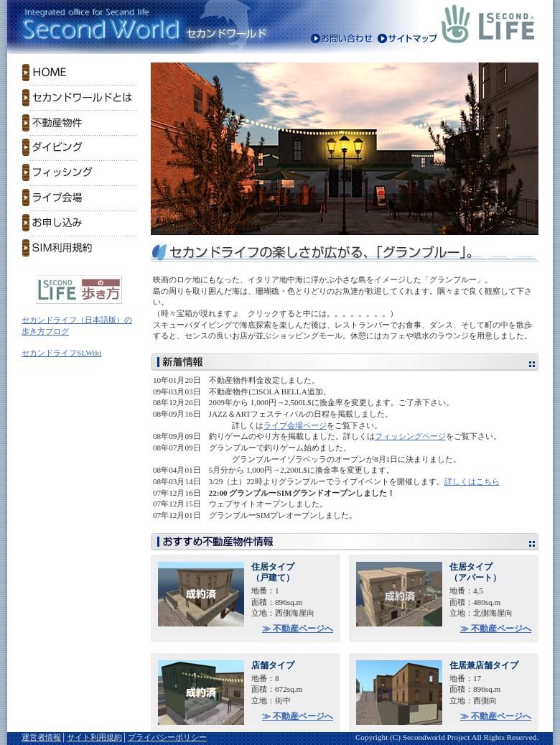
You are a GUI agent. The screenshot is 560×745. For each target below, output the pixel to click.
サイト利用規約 (94, 737)
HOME (79, 72)
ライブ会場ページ (295, 425)
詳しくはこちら (472, 481)
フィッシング (79, 173)
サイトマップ (407, 40)
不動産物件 (79, 122)
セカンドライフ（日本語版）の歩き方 (79, 290)
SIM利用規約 (79, 248)
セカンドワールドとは (79, 97)
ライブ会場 (79, 198)
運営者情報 (41, 737)
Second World (97, 25)
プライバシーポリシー (167, 737)
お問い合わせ (342, 40)
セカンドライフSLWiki (61, 353)
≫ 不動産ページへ (298, 629)
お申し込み (79, 223)
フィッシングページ (410, 436)
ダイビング (79, 148)
